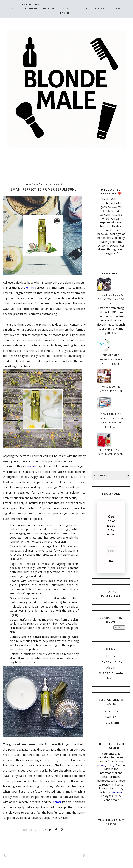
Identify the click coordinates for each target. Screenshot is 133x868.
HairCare (50, 8)
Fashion (31, 8)
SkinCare (100, 8)
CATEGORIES (31, 4)
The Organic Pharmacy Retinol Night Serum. (111, 360)
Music (67, 8)
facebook (111, 711)
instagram (111, 722)
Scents (82, 8)
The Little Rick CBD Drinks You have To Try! (111, 299)
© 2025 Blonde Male (111, 676)
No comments (34, 830)
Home (12, 8)
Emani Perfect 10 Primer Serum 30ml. (44, 189)
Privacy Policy (111, 662)
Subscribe (111, 561)
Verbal (117, 8)
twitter (111, 717)
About (111, 668)
